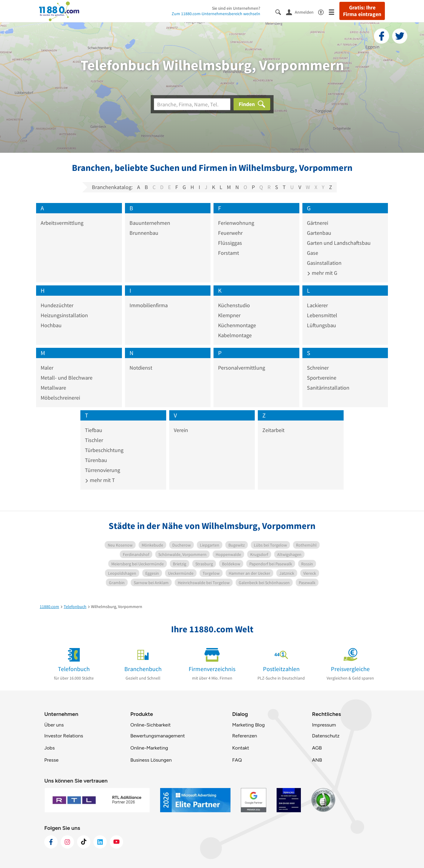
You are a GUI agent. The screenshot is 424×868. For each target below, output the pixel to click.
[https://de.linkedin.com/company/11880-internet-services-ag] (100, 842)
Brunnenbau (144, 233)
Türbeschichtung (104, 450)
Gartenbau (319, 233)
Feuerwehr (230, 233)
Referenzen (244, 736)
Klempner (229, 315)
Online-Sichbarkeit (151, 725)
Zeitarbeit (273, 430)
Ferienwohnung (236, 223)
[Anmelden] (302, 12)
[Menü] (334, 12)
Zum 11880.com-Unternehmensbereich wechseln (216, 14)
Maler (47, 368)
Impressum (324, 725)
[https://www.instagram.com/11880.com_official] (67, 842)
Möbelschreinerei (60, 398)
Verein (181, 430)
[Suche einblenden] (281, 12)
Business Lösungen (151, 760)
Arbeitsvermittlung (62, 223)
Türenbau (96, 460)
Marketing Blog (248, 725)
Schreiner (318, 368)
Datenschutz (326, 736)
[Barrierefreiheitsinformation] (323, 12)
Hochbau (51, 325)
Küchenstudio (234, 305)
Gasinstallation (324, 263)
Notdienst (141, 368)
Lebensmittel (322, 315)
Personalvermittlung (242, 368)
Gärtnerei (318, 223)
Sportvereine (322, 378)
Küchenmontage (237, 325)
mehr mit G (322, 273)
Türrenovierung (103, 470)
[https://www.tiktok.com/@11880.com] (84, 842)
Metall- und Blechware (67, 378)
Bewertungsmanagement (158, 736)
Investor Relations (64, 736)
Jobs (49, 748)
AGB (317, 748)
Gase (313, 253)
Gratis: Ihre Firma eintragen (362, 11)
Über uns (54, 725)
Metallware (53, 388)
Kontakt (241, 748)
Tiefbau (94, 430)
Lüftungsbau (321, 325)
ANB (317, 760)
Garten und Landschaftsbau (339, 243)
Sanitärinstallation (328, 388)
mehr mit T (100, 480)
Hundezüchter (57, 305)
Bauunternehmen (150, 223)
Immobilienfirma (149, 305)
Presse (51, 760)
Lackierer (317, 305)
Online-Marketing (149, 748)
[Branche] (192, 104)
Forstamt (229, 253)
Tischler (94, 440)
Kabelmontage (235, 335)
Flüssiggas (230, 243)
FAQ (237, 760)
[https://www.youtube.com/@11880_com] (116, 842)
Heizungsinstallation (64, 315)
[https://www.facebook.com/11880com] (51, 842)
